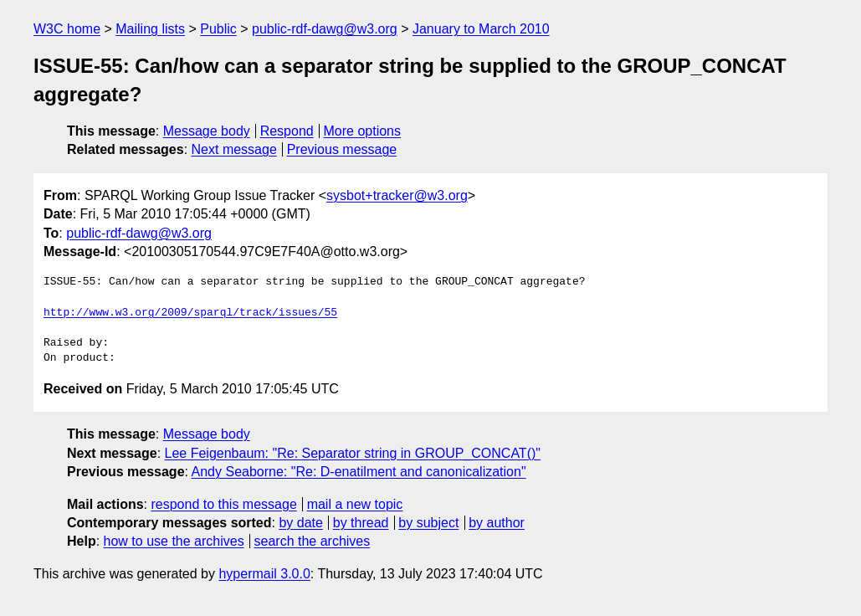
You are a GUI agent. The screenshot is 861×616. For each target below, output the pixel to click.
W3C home (67, 29)
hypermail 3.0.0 (264, 574)
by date (300, 523)
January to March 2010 (481, 29)
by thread (361, 523)
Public (218, 29)
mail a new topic (355, 504)
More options (363, 131)
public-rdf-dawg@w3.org (325, 29)
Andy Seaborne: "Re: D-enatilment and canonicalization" (359, 472)
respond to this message (223, 504)
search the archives (313, 541)
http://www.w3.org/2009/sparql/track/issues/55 (190, 313)
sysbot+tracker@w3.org (397, 195)
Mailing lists (150, 29)
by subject (428, 523)
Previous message (342, 149)
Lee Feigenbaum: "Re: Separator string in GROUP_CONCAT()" (353, 453)
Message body (207, 131)
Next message (234, 149)
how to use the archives (174, 541)
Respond (287, 131)
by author (497, 523)
